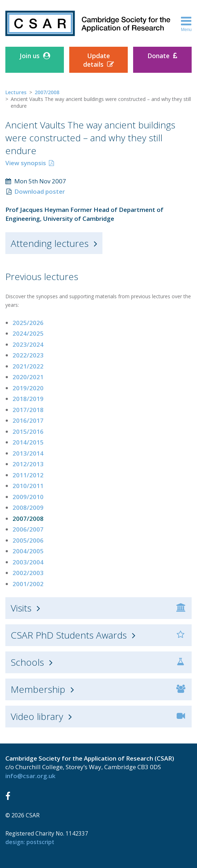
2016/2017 (28, 420)
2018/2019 (28, 399)
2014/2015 (28, 442)
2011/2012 (28, 475)
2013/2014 (28, 453)
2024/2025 (28, 333)
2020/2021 (28, 377)
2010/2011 (28, 486)
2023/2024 (28, 344)
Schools (27, 662)
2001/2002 (28, 584)
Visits (21, 608)
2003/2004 (28, 562)
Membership (38, 689)
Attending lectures (50, 243)
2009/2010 (28, 497)
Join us (30, 56)
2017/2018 (28, 410)
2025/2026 (28, 323)
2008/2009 (28, 507)
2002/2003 (28, 573)
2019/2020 (28, 388)
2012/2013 (28, 464)
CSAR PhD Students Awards (69, 635)
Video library (37, 716)
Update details (97, 60)
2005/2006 (28, 540)
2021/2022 (28, 366)
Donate (158, 56)
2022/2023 (28, 355)
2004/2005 (28, 551)
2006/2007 (28, 529)
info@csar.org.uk (30, 776)
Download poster (40, 191)
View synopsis (26, 163)
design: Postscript (30, 842)
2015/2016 (28, 432)
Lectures (16, 92)
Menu (186, 24)
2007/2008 (47, 92)
